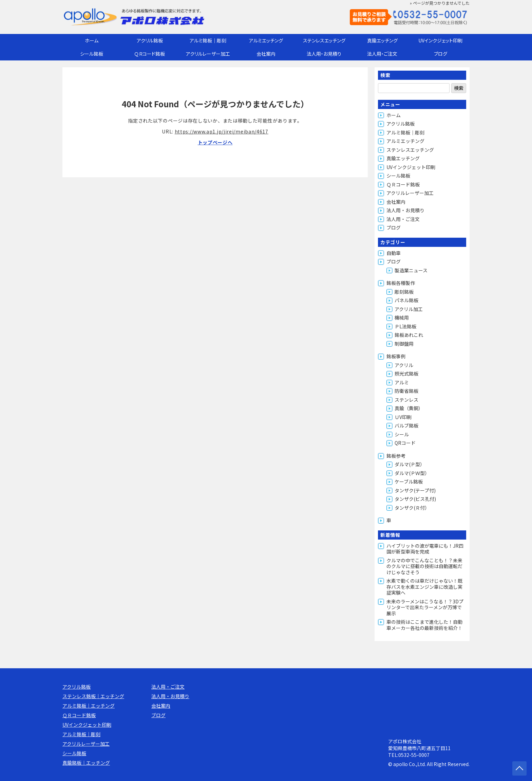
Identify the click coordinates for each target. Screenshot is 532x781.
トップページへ (215, 142)
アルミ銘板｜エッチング (89, 706)
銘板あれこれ (409, 335)
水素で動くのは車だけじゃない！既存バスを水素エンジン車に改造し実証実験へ (424, 587)
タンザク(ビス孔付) (415, 499)
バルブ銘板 (406, 425)
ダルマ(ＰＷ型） (412, 473)
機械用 (402, 317)
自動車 (394, 253)
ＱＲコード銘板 (150, 54)
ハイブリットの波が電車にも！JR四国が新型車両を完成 (425, 549)
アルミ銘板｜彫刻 (208, 40)
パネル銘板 (406, 300)
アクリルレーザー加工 (208, 54)
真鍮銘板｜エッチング (86, 763)
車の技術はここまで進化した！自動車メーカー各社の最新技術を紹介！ (424, 625)
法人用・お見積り (324, 54)
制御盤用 (404, 344)
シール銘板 (92, 54)
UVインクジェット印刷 (440, 40)
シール (402, 434)
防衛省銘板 (406, 391)
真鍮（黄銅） (409, 408)
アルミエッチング (266, 40)
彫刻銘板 (404, 292)
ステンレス (406, 400)
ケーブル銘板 (409, 482)
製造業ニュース (411, 270)
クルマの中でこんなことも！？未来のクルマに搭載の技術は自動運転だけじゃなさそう (424, 566)
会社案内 (266, 54)
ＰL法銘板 (405, 326)
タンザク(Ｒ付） (412, 508)
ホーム (92, 40)
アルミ (402, 382)
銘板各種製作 (401, 283)
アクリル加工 (409, 309)
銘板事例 (396, 356)
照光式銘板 (406, 374)
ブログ (441, 54)
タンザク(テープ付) (415, 490)
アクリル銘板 (150, 40)
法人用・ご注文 (382, 54)
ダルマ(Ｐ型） (410, 464)
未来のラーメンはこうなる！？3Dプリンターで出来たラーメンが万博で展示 (425, 607)
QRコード (405, 443)
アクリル (404, 365)
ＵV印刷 (403, 417)
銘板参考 (396, 456)
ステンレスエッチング (324, 40)
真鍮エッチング (382, 40)
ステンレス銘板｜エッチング (93, 696)
